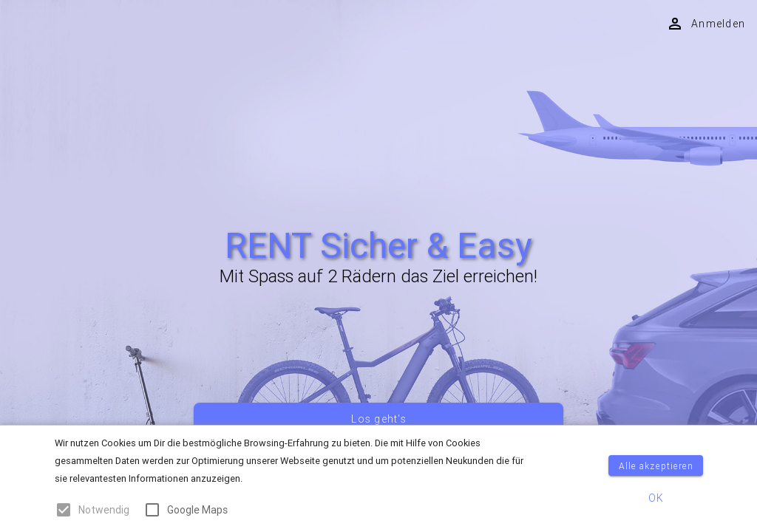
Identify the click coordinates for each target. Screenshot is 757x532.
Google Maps (197, 510)
